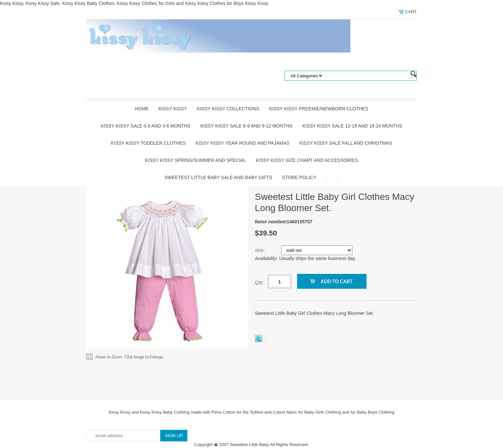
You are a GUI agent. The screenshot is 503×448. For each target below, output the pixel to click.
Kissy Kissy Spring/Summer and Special (195, 160)
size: (261, 250)
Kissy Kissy (173, 109)
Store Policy (299, 177)
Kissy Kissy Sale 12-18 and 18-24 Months (352, 126)
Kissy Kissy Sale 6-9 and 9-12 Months (246, 126)
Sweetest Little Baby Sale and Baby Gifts (218, 177)
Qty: (259, 282)
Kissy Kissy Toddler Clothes (148, 143)
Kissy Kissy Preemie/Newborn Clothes (319, 109)
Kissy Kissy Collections (228, 109)
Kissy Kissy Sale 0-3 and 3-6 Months (146, 126)
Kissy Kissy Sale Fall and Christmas (346, 143)
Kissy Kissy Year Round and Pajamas (243, 143)
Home (142, 109)
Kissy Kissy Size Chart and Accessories (307, 160)
